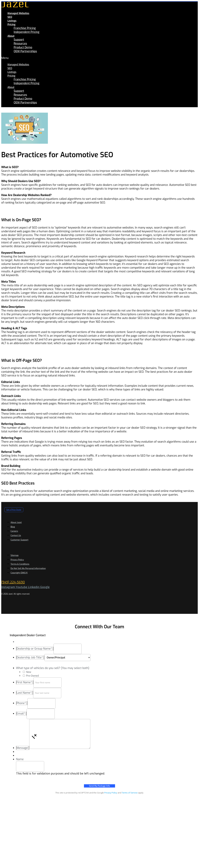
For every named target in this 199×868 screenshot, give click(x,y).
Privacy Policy (111, 793)
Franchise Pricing (25, 28)
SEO (10, 17)
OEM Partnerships (25, 51)
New (29, 672)
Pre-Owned (32, 676)
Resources (20, 44)
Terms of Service (130, 793)
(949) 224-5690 (13, 582)
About (11, 36)
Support (19, 40)
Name (20, 759)
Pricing (11, 24)
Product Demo (23, 47)
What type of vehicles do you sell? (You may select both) (53, 668)
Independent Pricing (27, 32)
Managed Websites (18, 13)
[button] (73, 58)
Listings (12, 21)
